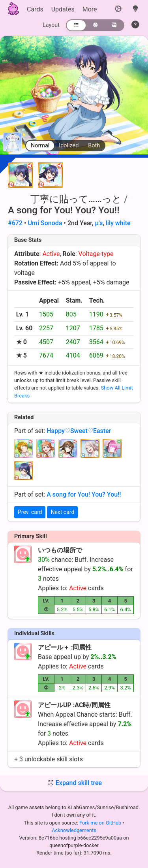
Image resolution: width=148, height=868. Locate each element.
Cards (35, 9)
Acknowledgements (74, 830)
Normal (40, 146)
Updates (63, 9)
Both (94, 146)
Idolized (69, 146)
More (90, 9)
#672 (15, 223)
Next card (62, 512)
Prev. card (30, 512)
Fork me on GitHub (101, 823)
